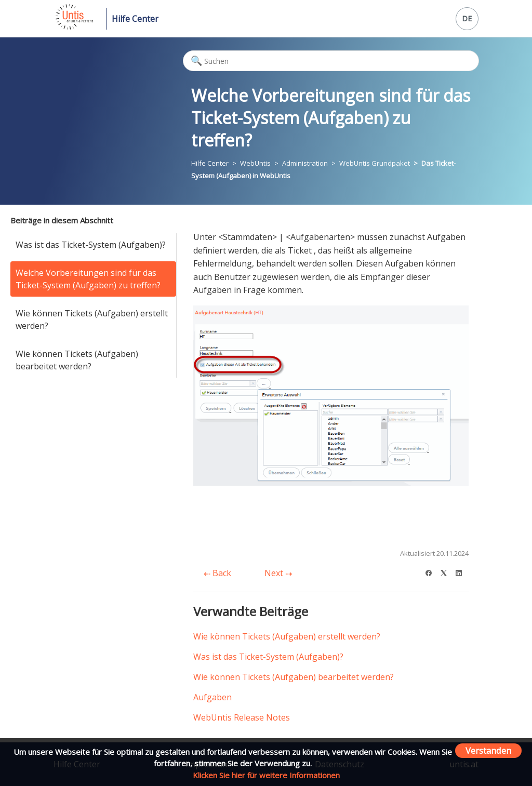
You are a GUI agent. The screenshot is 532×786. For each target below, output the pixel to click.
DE (467, 18)
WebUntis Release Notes (242, 717)
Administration (305, 163)
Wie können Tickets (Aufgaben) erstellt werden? (92, 319)
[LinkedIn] (462, 572)
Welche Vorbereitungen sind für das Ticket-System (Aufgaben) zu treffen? (88, 279)
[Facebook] (432, 572)
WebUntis (255, 163)
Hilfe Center (135, 19)
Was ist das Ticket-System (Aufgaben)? (91, 245)
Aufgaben (212, 697)
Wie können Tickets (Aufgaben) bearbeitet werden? (77, 360)
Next (278, 573)
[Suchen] (331, 61)
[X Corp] (447, 572)
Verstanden (488, 750)
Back (217, 573)
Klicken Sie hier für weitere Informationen (266, 775)
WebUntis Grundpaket (375, 163)
